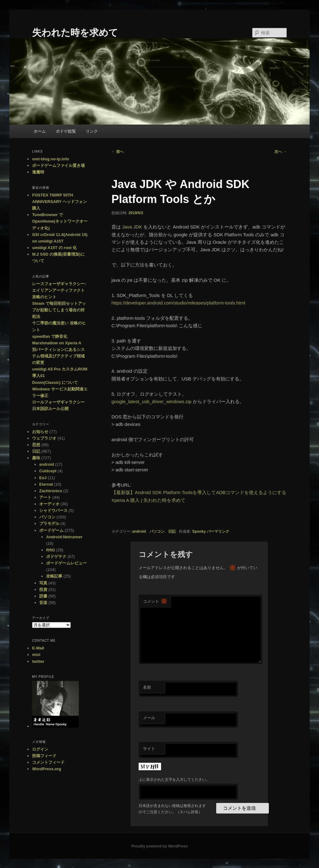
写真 (43, 583)
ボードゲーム (51, 530)
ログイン (40, 749)
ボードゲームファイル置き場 (58, 165)
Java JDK (132, 227)
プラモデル (49, 524)
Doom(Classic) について (55, 382)
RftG (50, 550)
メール (149, 718)
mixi (36, 655)
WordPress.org (47, 769)
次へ (281, 152)
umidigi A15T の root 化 (54, 248)
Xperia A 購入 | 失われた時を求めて (148, 500)
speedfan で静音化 (50, 336)
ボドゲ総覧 (66, 131)
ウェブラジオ (44, 438)
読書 (43, 596)
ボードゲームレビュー (66, 563)
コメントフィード (48, 762)
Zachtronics (51, 491)
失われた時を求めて (75, 33)
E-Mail (38, 648)
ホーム (40, 131)
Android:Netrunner (64, 537)
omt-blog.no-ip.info (50, 159)
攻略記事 (54, 576)
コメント (155, 602)
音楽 (43, 603)
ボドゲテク (56, 557)
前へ (118, 152)
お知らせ (40, 432)
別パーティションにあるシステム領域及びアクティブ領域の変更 (58, 356)
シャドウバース (53, 510)
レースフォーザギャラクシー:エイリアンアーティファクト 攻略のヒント (59, 290)
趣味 (36, 458)
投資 (43, 590)
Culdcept (48, 471)
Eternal (46, 484)
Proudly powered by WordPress (159, 846)
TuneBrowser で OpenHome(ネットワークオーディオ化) (60, 221)
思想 (36, 445)
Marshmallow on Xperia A (57, 343)
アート (45, 497)
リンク (92, 131)
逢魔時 (38, 172)
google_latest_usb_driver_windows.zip (152, 401)
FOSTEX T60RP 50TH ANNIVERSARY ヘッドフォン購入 (60, 202)
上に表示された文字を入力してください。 (174, 780)
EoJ (43, 478)
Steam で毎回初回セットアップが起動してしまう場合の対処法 (59, 310)
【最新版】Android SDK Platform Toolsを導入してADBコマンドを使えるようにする (199, 492)
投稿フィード (44, 756)
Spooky (199, 531)
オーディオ (49, 504)
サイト (149, 749)
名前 (147, 687)
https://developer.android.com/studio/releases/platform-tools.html (178, 303)
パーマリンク (218, 531)
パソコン (157, 531)
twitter (38, 661)
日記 (172, 531)
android (139, 531)
